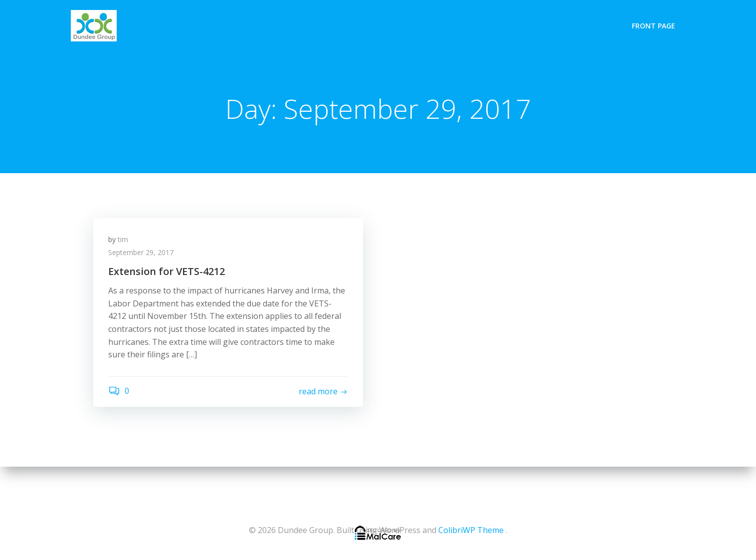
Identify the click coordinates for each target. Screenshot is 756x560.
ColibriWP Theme (471, 530)
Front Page (654, 26)
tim (123, 239)
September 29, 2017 (141, 252)
